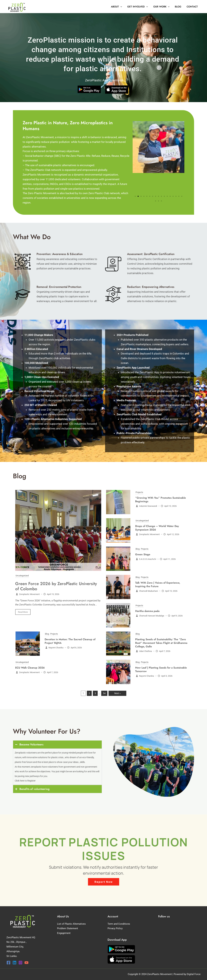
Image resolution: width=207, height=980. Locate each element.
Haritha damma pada (147, 611)
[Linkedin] (14, 963)
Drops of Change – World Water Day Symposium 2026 (157, 528)
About (119, 7)
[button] (123, 7)
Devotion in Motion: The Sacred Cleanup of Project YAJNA (70, 641)
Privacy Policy (115, 928)
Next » (117, 693)
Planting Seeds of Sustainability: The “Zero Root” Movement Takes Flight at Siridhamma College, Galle (161, 643)
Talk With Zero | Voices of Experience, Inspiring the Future (158, 584)
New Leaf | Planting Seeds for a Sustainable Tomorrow (161, 669)
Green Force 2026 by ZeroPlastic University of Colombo (56, 586)
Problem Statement (68, 928)
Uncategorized (22, 576)
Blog (179, 7)
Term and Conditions (119, 924)
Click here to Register (25, 781)
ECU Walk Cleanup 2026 (30, 668)
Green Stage (143, 554)
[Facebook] (8, 963)
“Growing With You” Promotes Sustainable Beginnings (161, 500)
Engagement (64, 933)
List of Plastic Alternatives (71, 924)
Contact (193, 7)
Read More (23, 612)
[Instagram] (20, 963)
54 (104, 693)
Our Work (163, 7)
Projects (139, 492)
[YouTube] (26, 963)
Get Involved (139, 7)
